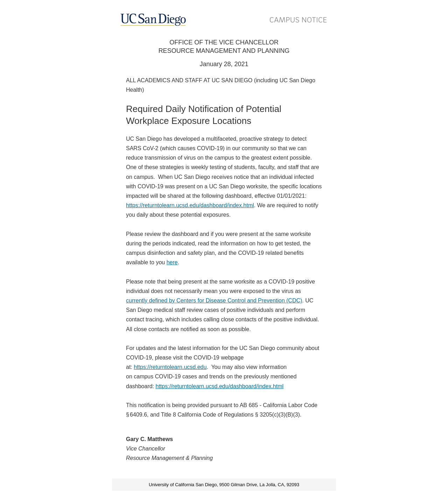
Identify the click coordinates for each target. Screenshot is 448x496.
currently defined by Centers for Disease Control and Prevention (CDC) (214, 301)
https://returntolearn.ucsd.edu (170, 367)
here (172, 262)
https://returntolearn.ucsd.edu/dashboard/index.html (190, 205)
